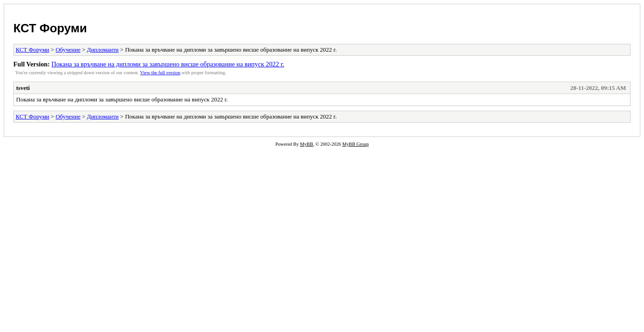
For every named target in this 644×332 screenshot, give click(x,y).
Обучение (68, 50)
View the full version (160, 73)
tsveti (23, 88)
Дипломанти (103, 50)
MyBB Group (355, 144)
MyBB (306, 144)
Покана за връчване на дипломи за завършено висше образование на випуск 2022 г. (168, 64)
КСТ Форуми (50, 28)
